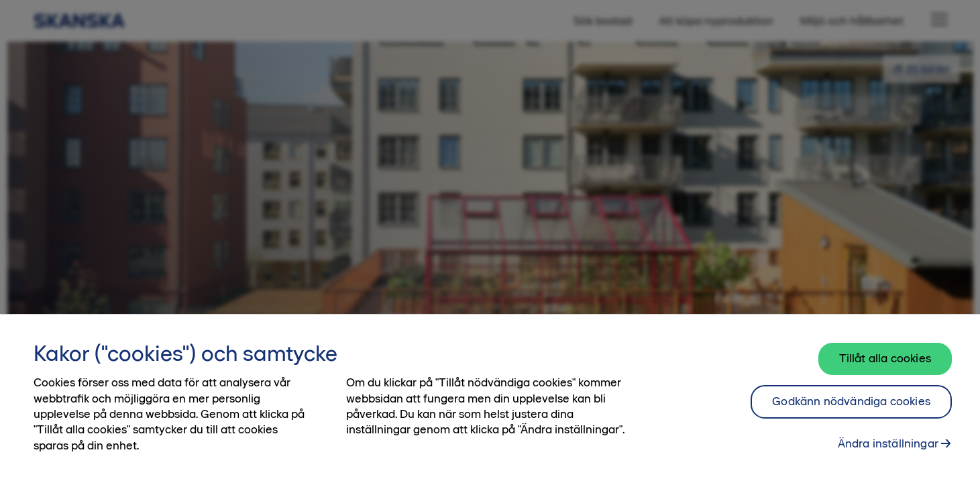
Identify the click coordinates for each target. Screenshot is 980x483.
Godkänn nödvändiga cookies (851, 411)
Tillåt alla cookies (885, 368)
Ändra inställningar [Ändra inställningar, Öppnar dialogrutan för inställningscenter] (888, 453)
